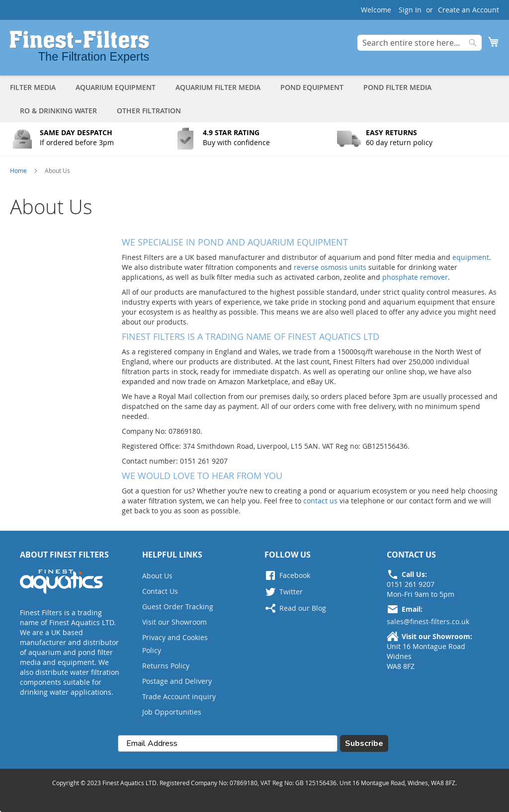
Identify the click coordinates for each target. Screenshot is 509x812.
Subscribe (364, 743)
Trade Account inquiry (179, 696)
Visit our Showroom (174, 622)
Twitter (291, 592)
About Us (157, 576)
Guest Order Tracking (178, 607)
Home (19, 170)
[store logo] (80, 47)
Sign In (410, 10)
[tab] (254, 99)
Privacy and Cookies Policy (175, 644)
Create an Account (468, 10)
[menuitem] (38, 87)
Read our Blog (303, 608)
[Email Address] (228, 743)
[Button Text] (72, 141)
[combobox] (420, 43)
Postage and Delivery (177, 681)
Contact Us (160, 591)
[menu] (254, 99)
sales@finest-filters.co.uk (428, 621)
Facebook (295, 575)
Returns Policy (166, 666)
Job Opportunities (172, 712)
